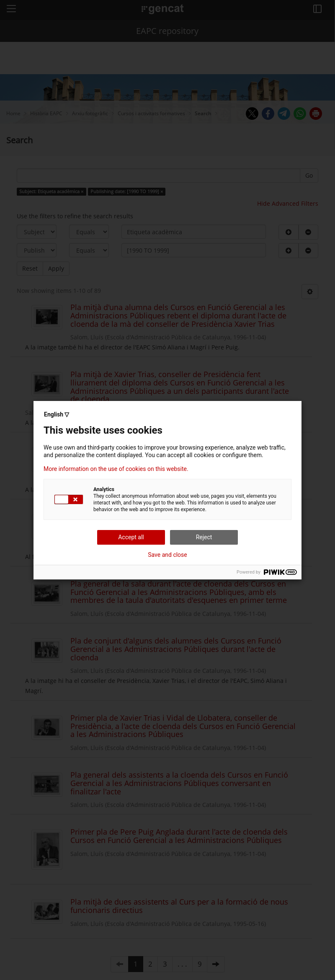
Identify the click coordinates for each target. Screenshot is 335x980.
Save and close (167, 555)
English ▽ (57, 414)
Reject (204, 537)
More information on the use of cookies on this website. (116, 469)
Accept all (131, 537)
